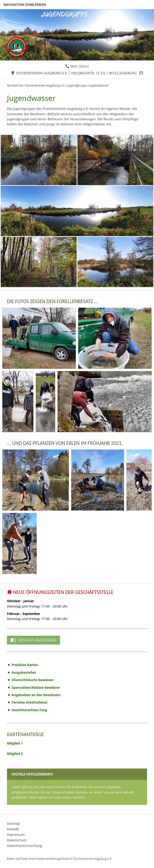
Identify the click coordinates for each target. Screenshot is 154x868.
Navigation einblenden (25, 5)
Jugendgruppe (77, 85)
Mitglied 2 (15, 754)
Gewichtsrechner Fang (29, 710)
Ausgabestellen (24, 672)
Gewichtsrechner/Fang (24, 846)
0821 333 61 (77, 66)
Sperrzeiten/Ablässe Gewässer (36, 687)
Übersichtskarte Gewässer (33, 680)
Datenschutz (17, 840)
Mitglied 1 (15, 743)
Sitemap (13, 823)
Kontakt (13, 829)
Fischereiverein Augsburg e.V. (45, 85)
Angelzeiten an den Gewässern (36, 695)
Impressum (16, 835)
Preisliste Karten (25, 665)
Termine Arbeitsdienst (29, 702)
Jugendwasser (99, 85)
